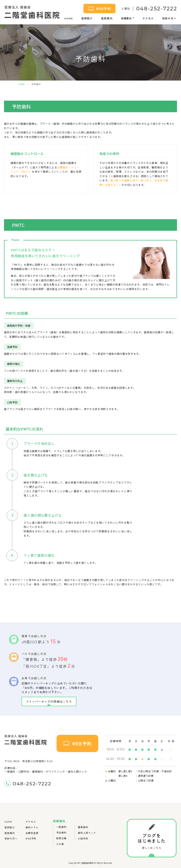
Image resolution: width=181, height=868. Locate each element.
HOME (69, 18)
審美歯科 (83, 827)
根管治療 (61, 838)
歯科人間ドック (87, 833)
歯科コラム (32, 827)
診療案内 (126, 18)
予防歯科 (61, 832)
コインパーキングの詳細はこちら (49, 701)
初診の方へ (169, 18)
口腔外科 (83, 838)
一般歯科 (61, 827)
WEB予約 (100, 9)
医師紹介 (87, 18)
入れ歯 (60, 844)
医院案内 (107, 18)
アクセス (148, 18)
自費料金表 (32, 833)
